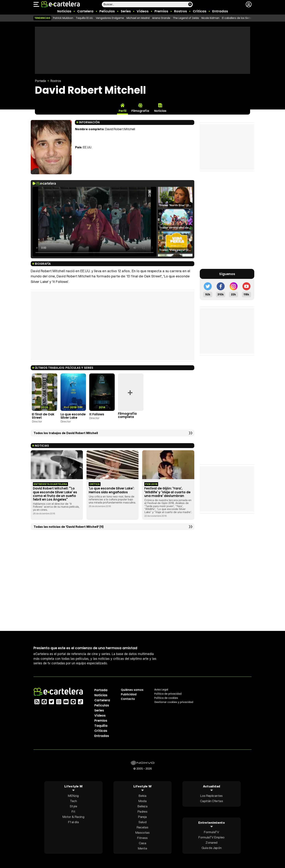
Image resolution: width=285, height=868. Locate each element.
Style (73, 806)
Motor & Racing (73, 817)
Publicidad (129, 694)
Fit (73, 811)
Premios (161, 11)
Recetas (142, 827)
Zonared (211, 842)
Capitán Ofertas (212, 801)
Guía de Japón (212, 848)
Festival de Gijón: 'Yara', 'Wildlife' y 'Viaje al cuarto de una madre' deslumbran (167, 492)
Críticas (200, 11)
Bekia (142, 795)
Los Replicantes (211, 795)
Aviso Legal (161, 689)
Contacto (128, 699)
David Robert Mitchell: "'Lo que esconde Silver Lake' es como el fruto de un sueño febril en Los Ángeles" (55, 494)
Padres (142, 811)
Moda (142, 801)
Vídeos (143, 11)
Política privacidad (168, 694)
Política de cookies (166, 698)
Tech (73, 801)
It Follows (97, 414)
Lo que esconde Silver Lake (73, 416)
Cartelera (85, 11)
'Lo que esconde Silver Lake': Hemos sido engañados (111, 490)
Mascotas (142, 832)
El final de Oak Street (43, 416)
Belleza (142, 806)
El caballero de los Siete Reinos (241, 18)
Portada (40, 81)
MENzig (73, 795)
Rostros (180, 11)
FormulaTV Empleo (211, 837)
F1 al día (73, 822)
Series (126, 11)
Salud (142, 822)
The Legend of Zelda (186, 18)
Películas (107, 11)
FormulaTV (211, 832)
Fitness (142, 838)
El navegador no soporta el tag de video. (95, 222)
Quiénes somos (132, 690)
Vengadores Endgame (110, 18)
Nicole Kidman (210, 18)
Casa (142, 843)
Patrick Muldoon (63, 18)
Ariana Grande (161, 18)
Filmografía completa (127, 415)
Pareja (142, 817)
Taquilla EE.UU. (85, 18)
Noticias (64, 11)
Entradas (220, 11)
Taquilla (101, 725)
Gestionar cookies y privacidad (174, 702)
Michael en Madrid (138, 18)
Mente (142, 848)
